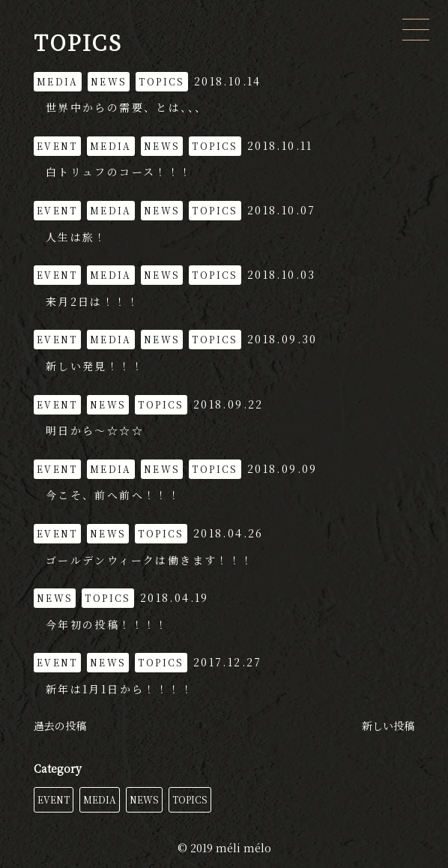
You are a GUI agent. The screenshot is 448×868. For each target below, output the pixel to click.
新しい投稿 (388, 726)
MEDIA (100, 799)
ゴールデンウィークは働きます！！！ (150, 560)
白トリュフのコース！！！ (119, 172)
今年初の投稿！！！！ (107, 624)
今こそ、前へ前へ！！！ (113, 495)
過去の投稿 (60, 726)
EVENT (54, 799)
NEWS (144, 799)
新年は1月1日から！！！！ (119, 689)
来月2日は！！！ (93, 301)
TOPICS (190, 799)
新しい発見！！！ (95, 366)
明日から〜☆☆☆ (95, 430)
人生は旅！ (76, 237)
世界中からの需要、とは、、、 (127, 107)
